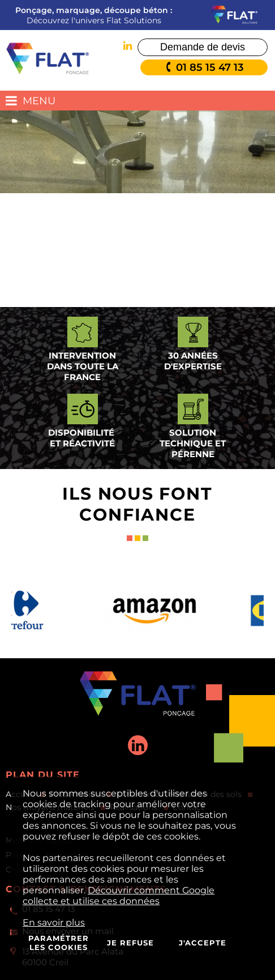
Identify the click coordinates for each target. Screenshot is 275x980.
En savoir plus (54, 923)
